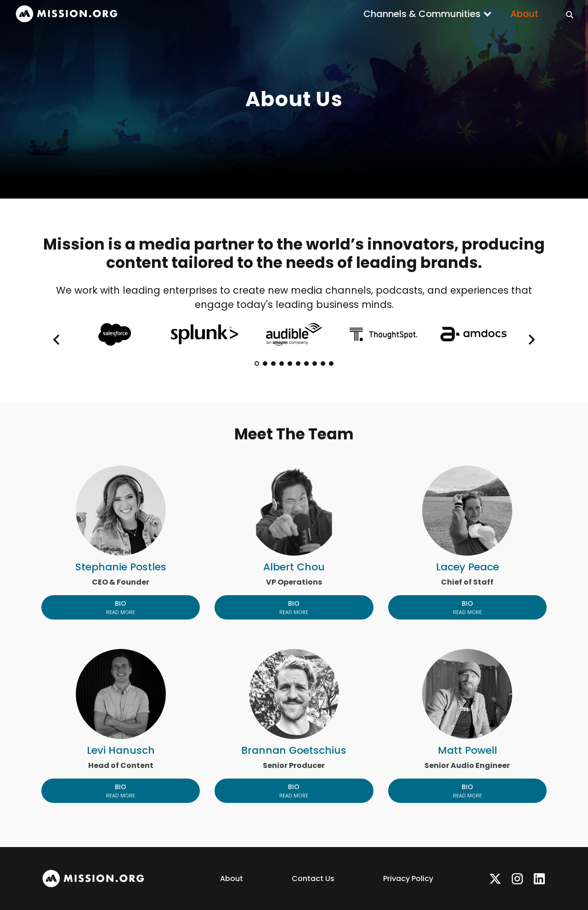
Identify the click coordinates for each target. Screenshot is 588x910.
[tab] (257, 364)
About (524, 14)
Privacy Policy (408, 879)
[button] (428, 14)
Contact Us (313, 879)
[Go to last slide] (57, 340)
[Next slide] (531, 340)
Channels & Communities (422, 14)
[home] (67, 14)
